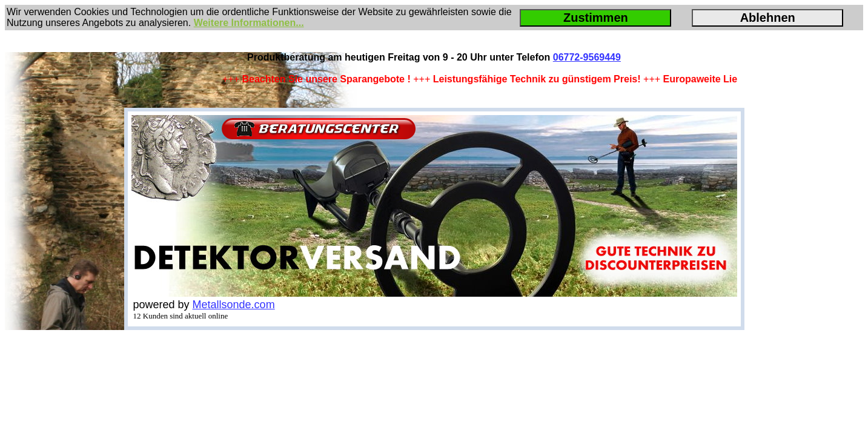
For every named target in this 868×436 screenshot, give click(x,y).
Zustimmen (596, 18)
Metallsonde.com (234, 305)
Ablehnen (768, 18)
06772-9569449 (587, 57)
